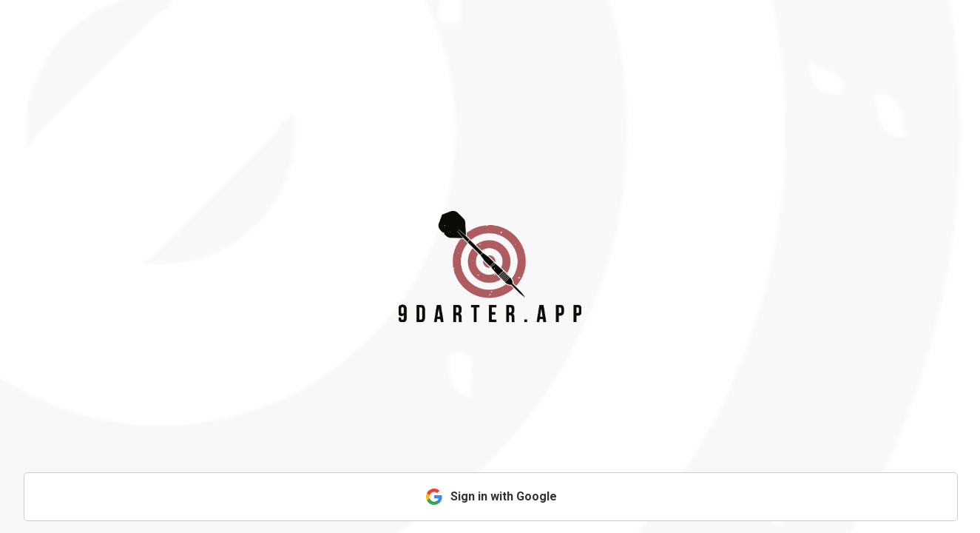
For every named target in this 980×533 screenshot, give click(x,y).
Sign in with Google (491, 497)
